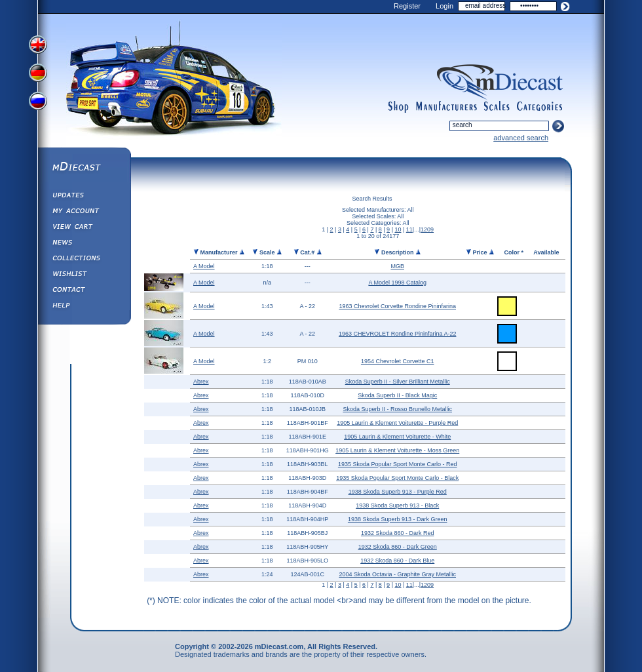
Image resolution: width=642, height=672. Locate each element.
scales (497, 107)
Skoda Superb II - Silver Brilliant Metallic (398, 382)
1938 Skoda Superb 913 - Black (397, 505)
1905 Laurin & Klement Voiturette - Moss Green (397, 450)
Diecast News (84, 244)
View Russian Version (39, 104)
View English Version (39, 45)
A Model (204, 266)
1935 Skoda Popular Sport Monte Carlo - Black (397, 478)
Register (407, 6)
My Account (84, 212)
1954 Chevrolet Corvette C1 (398, 361)
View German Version (39, 74)
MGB (397, 266)
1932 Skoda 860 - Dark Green (398, 547)
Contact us (84, 291)
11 (409, 229)
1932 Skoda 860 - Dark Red (398, 533)
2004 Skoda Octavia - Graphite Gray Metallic (397, 574)
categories (540, 107)
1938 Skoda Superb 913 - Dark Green (398, 519)
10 (398, 229)
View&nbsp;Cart (84, 228)
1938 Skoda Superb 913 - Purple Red (398, 492)
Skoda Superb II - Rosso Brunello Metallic (397, 409)
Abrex (201, 382)
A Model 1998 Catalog (397, 283)
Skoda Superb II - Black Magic (397, 395)
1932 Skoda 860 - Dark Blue (397, 561)
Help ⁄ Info (84, 307)
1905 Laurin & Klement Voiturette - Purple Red (397, 423)
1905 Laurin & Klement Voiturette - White (397, 437)
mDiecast (84, 168)
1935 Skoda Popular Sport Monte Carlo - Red (398, 464)
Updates (84, 197)
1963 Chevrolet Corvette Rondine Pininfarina (397, 306)
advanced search (521, 138)
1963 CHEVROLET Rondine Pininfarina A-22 (397, 334)
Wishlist (84, 275)
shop (399, 107)
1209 (427, 229)
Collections (84, 260)
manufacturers (446, 107)
